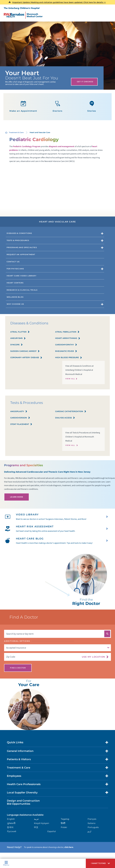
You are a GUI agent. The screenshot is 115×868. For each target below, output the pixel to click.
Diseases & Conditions (19, 233)
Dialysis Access (65, 418)
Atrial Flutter (20, 332)
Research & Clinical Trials (22, 290)
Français (92, 819)
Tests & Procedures (18, 240)
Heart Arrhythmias (68, 338)
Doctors (57, 107)
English (11, 819)
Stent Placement (21, 424)
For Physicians (15, 269)
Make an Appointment (23, 107)
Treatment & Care (16, 132)
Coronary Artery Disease (26, 358)
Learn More (17, 497)
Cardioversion (20, 418)
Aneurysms (18, 338)
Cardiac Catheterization (71, 412)
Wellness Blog (15, 297)
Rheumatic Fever (66, 351)
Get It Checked (85, 82)
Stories (92, 107)
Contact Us (13, 262)
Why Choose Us (15, 304)
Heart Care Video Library (22, 276)
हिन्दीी (63, 823)
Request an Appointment (21, 255)
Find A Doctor (18, 668)
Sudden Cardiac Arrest (25, 351)
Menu (6, 863)
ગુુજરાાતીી (11, 823)
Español (52, 831)
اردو (89, 831)
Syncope (17, 345)
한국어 (10, 827)
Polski (64, 827)
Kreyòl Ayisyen (42, 823)
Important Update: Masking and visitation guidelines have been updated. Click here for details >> (59, 2)
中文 (36, 827)
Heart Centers (15, 283)
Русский (12, 831)
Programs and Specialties (22, 247)
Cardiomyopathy (66, 345)
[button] (100, 863)
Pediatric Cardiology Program (27, 146)
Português (93, 827)
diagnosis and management (62, 146)
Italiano (92, 823)
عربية (36, 819)
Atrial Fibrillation (67, 332)
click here (69, 847)
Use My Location (93, 657)
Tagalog (65, 819)
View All (70, 379)
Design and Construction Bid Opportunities (23, 802)
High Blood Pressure (69, 358)
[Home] (23, 13)
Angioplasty (19, 412)
